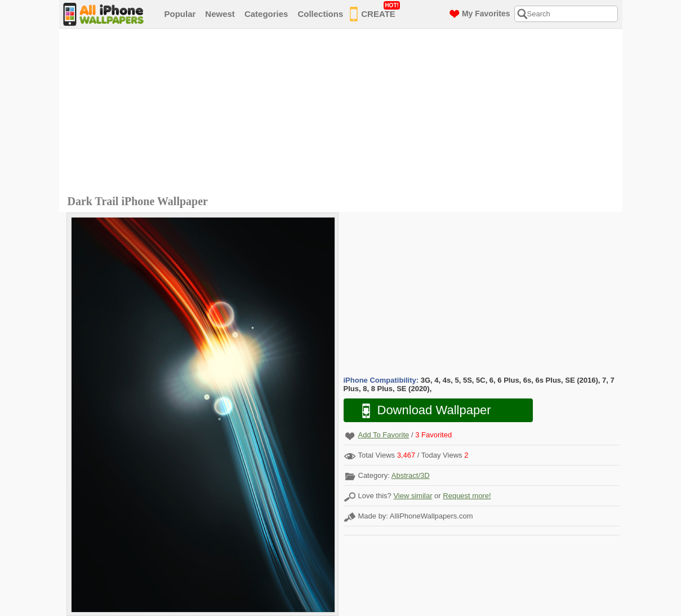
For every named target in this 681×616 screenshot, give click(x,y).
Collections (320, 14)
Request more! (467, 496)
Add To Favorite (384, 435)
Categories (266, 14)
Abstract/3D (411, 475)
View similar (413, 496)
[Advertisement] (344, 113)
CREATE (375, 12)
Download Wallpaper (421, 411)
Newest (220, 14)
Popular (180, 14)
